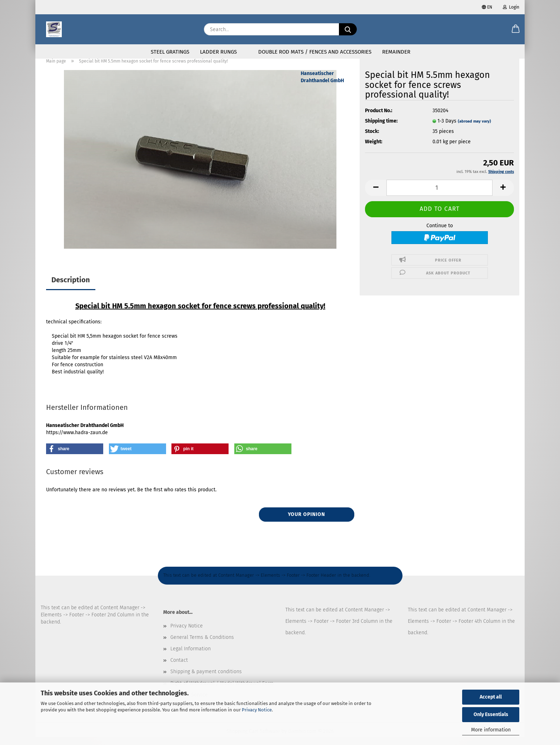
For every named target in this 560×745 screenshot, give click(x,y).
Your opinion (306, 523)
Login (511, 7)
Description (71, 288)
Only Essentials (491, 714)
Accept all (491, 697)
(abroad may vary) (474, 130)
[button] (516, 29)
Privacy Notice (257, 710)
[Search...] (348, 29)
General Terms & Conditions (202, 645)
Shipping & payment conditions (206, 680)
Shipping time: (381, 129)
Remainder (396, 52)
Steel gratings (170, 52)
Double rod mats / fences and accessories (315, 52)
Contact (179, 668)
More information (491, 730)
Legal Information (191, 657)
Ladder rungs (218, 52)
